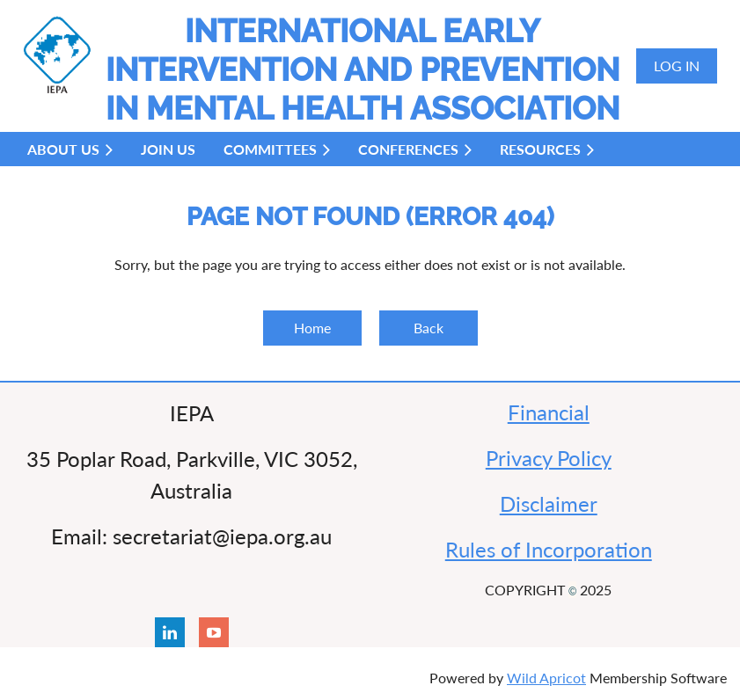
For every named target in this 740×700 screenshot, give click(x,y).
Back (429, 328)
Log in (677, 66)
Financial (549, 412)
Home (312, 328)
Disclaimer (549, 503)
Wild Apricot (546, 678)
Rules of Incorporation (549, 549)
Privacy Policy (549, 458)
